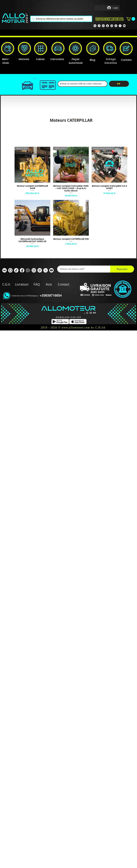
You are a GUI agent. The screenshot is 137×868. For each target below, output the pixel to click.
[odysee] (112, 26)
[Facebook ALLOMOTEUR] (22, 270)
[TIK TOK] (99, 26)
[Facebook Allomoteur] (108, 26)
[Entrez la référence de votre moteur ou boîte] (61, 19)
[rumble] (28, 270)
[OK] (119, 84)
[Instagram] (116, 26)
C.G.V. (7, 284)
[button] (131, 19)
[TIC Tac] (16, 270)
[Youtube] (124, 26)
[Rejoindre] (122, 269)
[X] (120, 26)
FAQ (37, 284)
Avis (49, 284)
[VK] (95, 26)
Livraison (24, 284)
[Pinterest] (103, 26)
